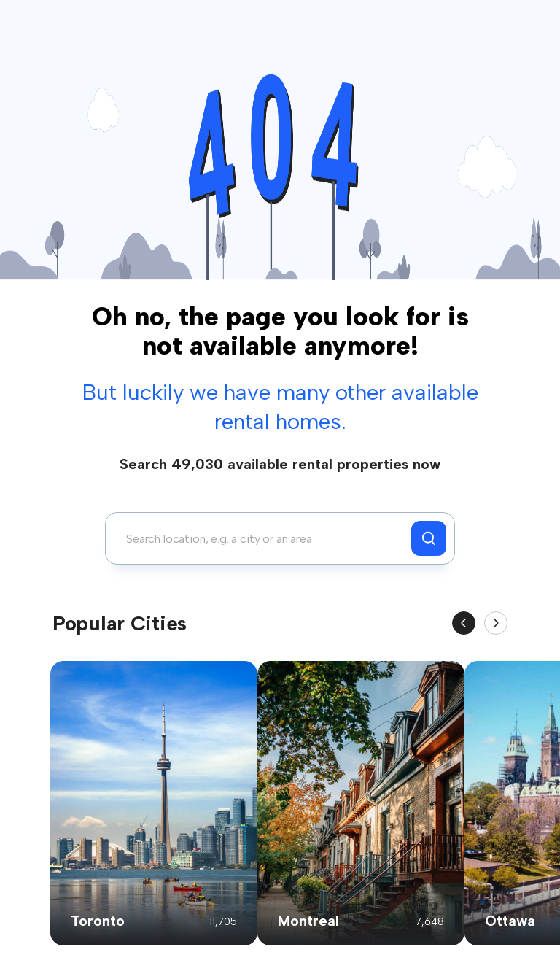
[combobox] (262, 538)
